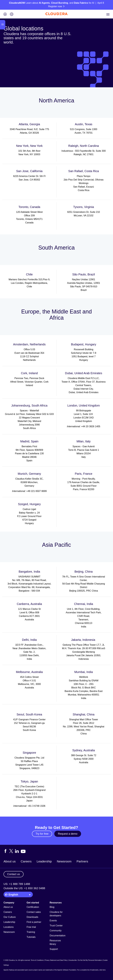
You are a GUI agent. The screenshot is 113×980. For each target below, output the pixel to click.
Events (53, 921)
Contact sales (34, 912)
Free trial (31, 927)
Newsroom (64, 861)
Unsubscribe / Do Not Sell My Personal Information (85, 960)
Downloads (32, 917)
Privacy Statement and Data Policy (56, 960)
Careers (26, 861)
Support (54, 949)
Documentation (58, 936)
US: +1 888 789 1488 (17, 884)
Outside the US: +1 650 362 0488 (24, 888)
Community (56, 931)
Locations (9, 927)
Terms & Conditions (37, 960)
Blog (52, 907)
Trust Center (56, 926)
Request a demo (68, 834)
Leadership (44, 861)
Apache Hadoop (9, 970)
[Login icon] (5, 14)
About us (10, 861)
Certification (33, 907)
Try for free (42, 834)
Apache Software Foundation (67, 970)
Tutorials (31, 937)
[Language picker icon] (12, 14)
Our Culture (10, 917)
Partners (82, 861)
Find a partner (34, 922)
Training (31, 932)
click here (102, 970)
